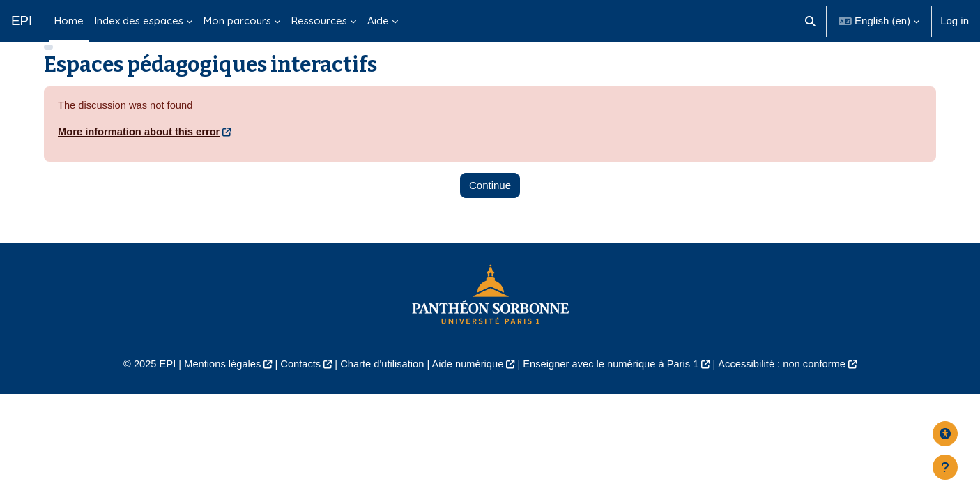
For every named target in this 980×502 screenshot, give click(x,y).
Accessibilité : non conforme (789, 385)
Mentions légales (216, 385)
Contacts (296, 385)
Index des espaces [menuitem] (139, 21)
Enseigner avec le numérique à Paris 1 (614, 385)
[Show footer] (945, 467)
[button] (811, 21)
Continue (490, 206)
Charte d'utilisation (380, 385)
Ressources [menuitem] (319, 21)
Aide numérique (467, 385)
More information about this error (141, 152)
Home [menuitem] (69, 21)
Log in (955, 21)
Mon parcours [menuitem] (237, 21)
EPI (22, 21)
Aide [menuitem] (378, 21)
